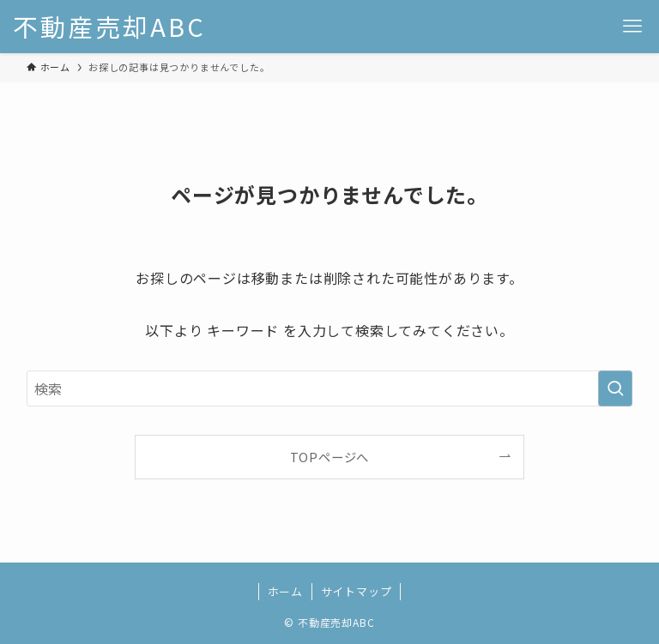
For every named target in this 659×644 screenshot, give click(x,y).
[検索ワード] (330, 388)
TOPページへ (330, 457)
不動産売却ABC (109, 27)
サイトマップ (357, 591)
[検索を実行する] (615, 388)
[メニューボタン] (632, 27)
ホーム (285, 591)
